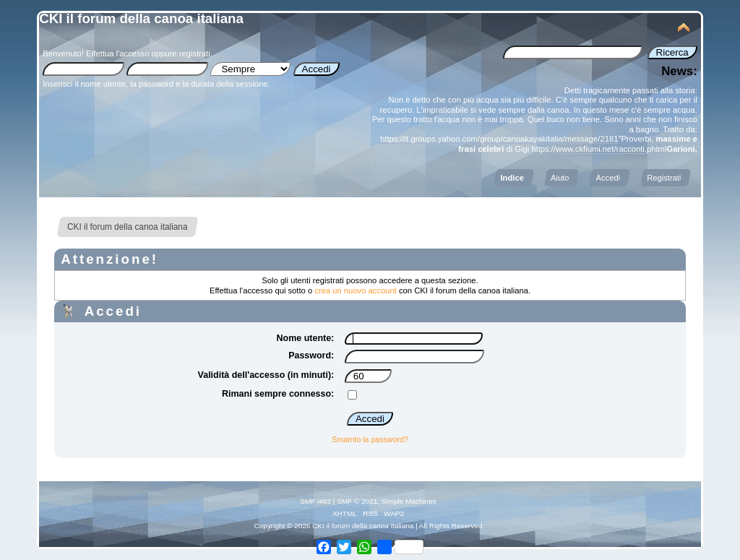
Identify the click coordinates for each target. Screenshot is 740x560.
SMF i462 (315, 501)
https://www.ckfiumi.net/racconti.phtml (599, 149)
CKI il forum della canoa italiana (141, 18)
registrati (195, 53)
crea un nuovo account (356, 290)
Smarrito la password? (370, 439)
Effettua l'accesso (117, 53)
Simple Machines (409, 501)
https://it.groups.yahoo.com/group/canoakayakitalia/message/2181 (499, 139)
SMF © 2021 (357, 501)
